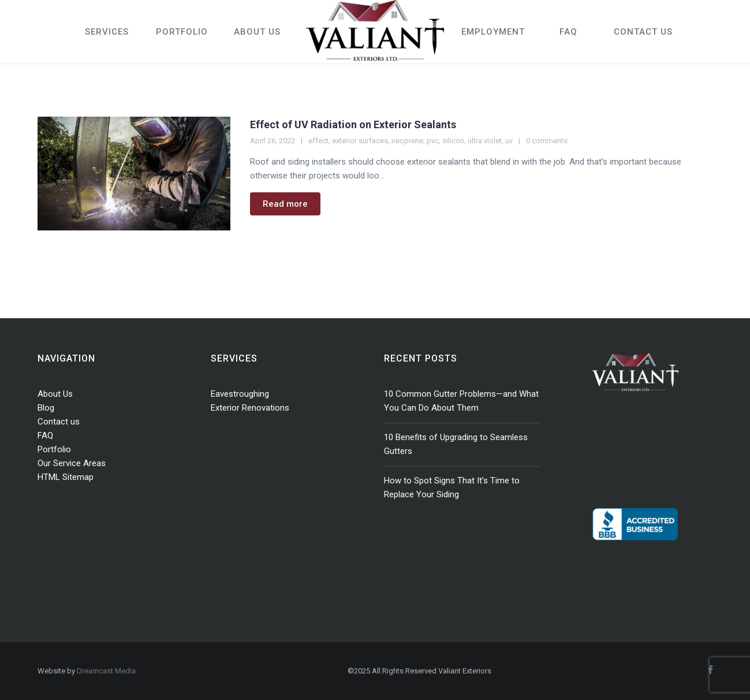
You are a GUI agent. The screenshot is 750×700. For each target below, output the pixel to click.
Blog (46, 408)
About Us (55, 394)
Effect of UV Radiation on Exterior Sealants (353, 124)
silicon (453, 141)
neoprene (407, 141)
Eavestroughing (240, 394)
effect (318, 141)
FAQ (45, 435)
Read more (285, 204)
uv (509, 141)
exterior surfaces (360, 141)
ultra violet (485, 141)
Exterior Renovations (250, 408)
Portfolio (54, 449)
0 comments (547, 141)
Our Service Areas (72, 463)
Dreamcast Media (106, 671)
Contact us (59, 422)
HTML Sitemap (66, 477)
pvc (433, 141)
